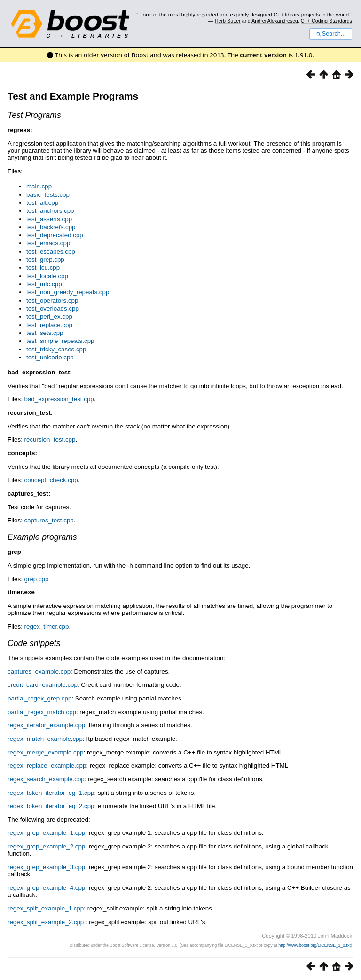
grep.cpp (37, 579)
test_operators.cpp (52, 300)
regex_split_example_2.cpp (46, 922)
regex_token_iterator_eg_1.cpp (51, 793)
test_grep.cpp (45, 260)
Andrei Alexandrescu (275, 21)
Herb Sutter (228, 21)
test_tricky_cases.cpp (56, 349)
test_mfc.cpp (44, 284)
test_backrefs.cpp (51, 227)
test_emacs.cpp (48, 243)
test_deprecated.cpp (55, 235)
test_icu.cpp (43, 268)
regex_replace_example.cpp (47, 766)
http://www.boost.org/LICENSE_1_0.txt (314, 945)
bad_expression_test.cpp (59, 399)
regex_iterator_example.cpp (46, 725)
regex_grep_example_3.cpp (46, 867)
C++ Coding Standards (326, 21)
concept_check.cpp (51, 480)
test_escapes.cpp (51, 252)
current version (263, 55)
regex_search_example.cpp (46, 779)
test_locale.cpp (47, 276)
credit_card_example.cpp (43, 685)
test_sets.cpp (45, 333)
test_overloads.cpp (53, 308)
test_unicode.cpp (50, 357)
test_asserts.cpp (49, 219)
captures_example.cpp (39, 672)
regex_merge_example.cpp (46, 752)
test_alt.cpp (42, 203)
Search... (331, 34)
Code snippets (34, 643)
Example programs (42, 537)
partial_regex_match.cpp (42, 712)
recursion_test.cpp (50, 439)
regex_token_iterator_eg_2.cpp (51, 806)
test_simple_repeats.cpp (60, 341)
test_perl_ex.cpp (49, 316)
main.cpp (39, 186)
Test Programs (34, 115)
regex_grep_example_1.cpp (46, 833)
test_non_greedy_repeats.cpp (68, 292)
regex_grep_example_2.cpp (46, 846)
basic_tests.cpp (48, 195)
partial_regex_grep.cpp (39, 698)
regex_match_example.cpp (45, 739)
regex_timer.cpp (47, 626)
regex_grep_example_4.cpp (46, 888)
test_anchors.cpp (50, 211)
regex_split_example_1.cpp (46, 908)
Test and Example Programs (73, 96)
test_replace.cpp (49, 325)
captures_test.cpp (49, 520)
